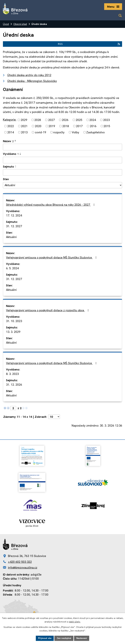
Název (8, 141)
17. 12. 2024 (14, 215)
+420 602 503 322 (20, 562)
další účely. (75, 622)
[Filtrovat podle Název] (62, 147)
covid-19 (40, 132)
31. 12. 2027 (14, 226)
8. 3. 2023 (12, 374)
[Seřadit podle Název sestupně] (15, 142)
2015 (107, 126)
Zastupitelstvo (95, 132)
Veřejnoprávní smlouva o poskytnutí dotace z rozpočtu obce (48, 310)
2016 (93, 126)
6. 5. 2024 (12, 268)
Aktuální (11, 237)
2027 (51, 120)
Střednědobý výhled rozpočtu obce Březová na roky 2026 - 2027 (51, 205)
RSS (89, 44)
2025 (79, 120)
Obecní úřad (20, 24)
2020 (38, 126)
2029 (24, 120)
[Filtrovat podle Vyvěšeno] (62, 160)
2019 (52, 126)
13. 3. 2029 (13, 332)
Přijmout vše (45, 638)
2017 (79, 126)
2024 (93, 120)
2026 (65, 120)
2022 (11, 126)
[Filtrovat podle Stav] (62, 185)
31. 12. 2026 (14, 385)
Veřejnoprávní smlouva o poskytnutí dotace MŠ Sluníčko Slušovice (52, 257)
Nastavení (82, 638)
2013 (24, 132)
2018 (66, 126)
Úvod (6, 24)
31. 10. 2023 (14, 321)
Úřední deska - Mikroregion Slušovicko (32, 81)
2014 (11, 132)
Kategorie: (10, 120)
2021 (24, 126)
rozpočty (59, 132)
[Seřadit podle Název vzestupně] (15, 140)
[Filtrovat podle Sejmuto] (62, 172)
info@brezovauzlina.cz (23, 567)
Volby (75, 132)
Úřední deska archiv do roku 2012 (29, 75)
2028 (38, 120)
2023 (106, 120)
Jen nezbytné (64, 638)
